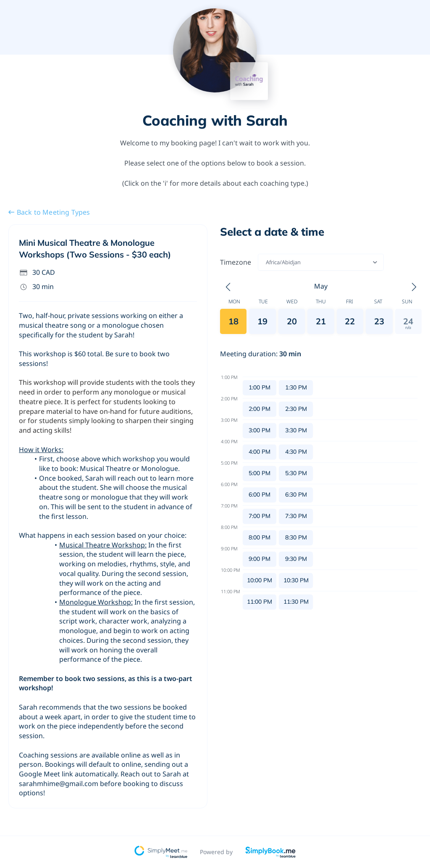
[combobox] (266, 262)
